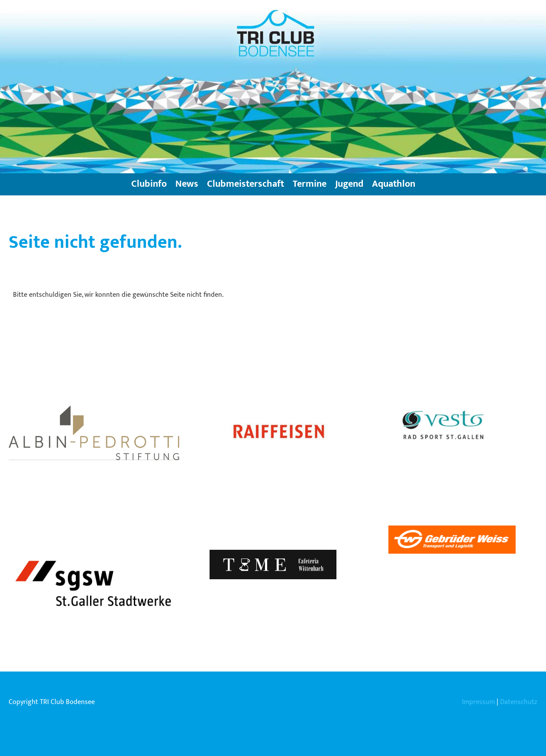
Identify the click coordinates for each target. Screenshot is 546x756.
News (187, 184)
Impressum (478, 702)
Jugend (349, 184)
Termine (310, 184)
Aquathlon (394, 184)
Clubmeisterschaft (246, 184)
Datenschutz (519, 702)
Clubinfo (149, 184)
